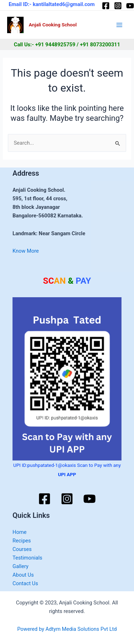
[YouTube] (130, 6)
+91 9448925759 (55, 45)
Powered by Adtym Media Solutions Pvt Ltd (67, 629)
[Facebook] (106, 6)
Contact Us (25, 583)
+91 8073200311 (100, 45)
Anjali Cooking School (53, 25)
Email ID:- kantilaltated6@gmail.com (52, 4)
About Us (23, 575)
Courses (22, 549)
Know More (26, 251)
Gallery (21, 566)
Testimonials (27, 558)
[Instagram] (118, 6)
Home (19, 532)
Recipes (22, 541)
